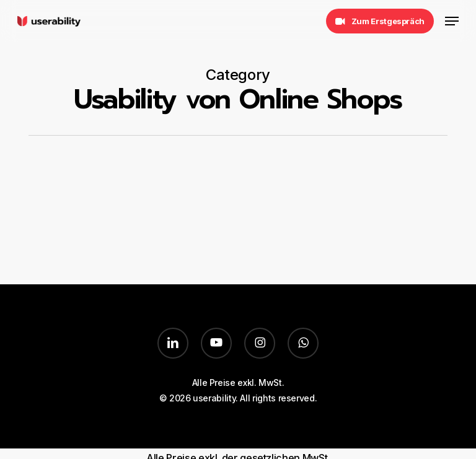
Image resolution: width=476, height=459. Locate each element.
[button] (452, 21)
